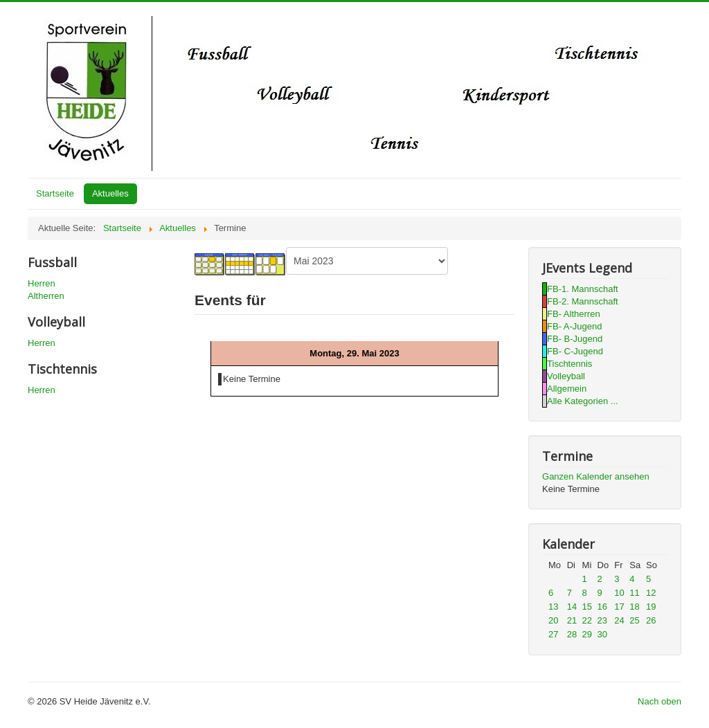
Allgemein (567, 389)
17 (619, 607)
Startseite (55, 193)
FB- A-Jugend (575, 326)
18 (634, 607)
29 (587, 634)
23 (602, 620)
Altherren (46, 296)
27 (553, 634)
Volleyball (566, 376)
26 (651, 620)
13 (553, 607)
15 (587, 607)
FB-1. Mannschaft (583, 289)
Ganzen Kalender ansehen (596, 476)
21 (572, 620)
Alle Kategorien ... (583, 401)
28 (572, 634)
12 (651, 593)
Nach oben (659, 701)
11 (634, 593)
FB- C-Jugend (575, 351)
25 (634, 620)
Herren (42, 283)
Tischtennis (569, 364)
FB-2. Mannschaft (583, 301)
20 (553, 620)
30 (602, 634)
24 (619, 620)
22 (587, 620)
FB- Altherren (574, 314)
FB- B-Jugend (575, 339)
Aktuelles (110, 193)
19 (651, 607)
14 (572, 607)
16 (602, 607)
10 (619, 593)
